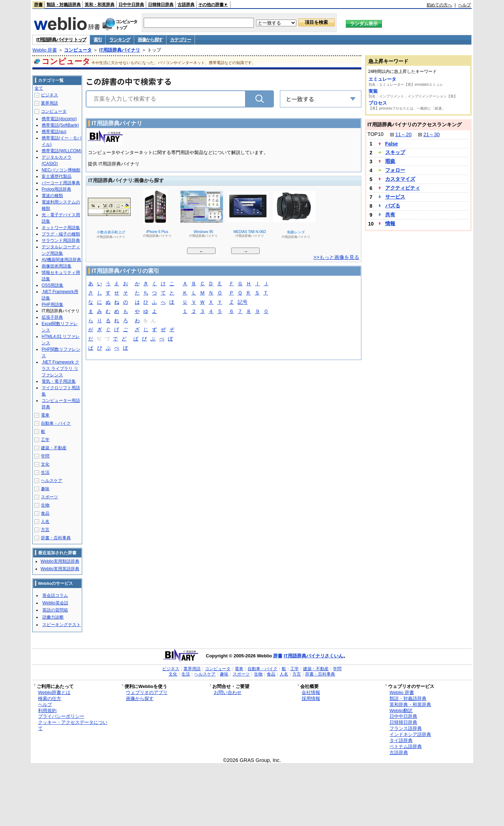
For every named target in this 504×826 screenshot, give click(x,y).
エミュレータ (382, 79)
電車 (45, 415)
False (392, 144)
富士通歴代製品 (57, 176)
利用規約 (47, 711)
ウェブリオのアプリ (147, 692)
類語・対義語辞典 (64, 5)
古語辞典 (186, 5)
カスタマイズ (400, 179)
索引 (98, 40)
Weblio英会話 (55, 603)
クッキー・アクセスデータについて (73, 725)
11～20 (403, 134)
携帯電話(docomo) (59, 119)
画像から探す (150, 40)
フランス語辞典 (406, 728)
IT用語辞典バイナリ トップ (61, 40)
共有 (390, 215)
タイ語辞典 (401, 740)
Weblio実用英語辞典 (60, 569)
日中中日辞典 (131, 5)
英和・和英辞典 (100, 5)
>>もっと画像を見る (336, 257)
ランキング (120, 40)
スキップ (395, 152)
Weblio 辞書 (45, 50)
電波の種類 (52, 196)
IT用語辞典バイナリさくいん (314, 656)
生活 (45, 472)
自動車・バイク (56, 423)
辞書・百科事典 (56, 538)
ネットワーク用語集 (61, 228)
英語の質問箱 (55, 610)
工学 (45, 440)
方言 (45, 530)
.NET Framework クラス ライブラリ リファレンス (60, 369)
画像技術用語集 (57, 266)
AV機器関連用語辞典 (61, 260)
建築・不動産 (54, 448)
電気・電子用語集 (59, 381)
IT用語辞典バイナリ (120, 50)
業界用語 (49, 103)
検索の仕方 (50, 698)
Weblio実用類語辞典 (60, 561)
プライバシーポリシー (61, 716)
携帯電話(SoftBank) (60, 125)
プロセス (378, 103)
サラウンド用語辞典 (61, 240)
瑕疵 (390, 161)
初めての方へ (439, 5)
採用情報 (311, 698)
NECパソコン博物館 (61, 170)
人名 (45, 521)
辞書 (38, 5)
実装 (373, 91)
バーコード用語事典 (61, 183)
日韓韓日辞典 (161, 5)
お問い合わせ (228, 692)
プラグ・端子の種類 (61, 234)
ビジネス (49, 95)
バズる (393, 206)
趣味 (45, 489)
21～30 (431, 134)
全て (39, 88)
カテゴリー (181, 40)
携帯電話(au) (54, 132)
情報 (390, 223)
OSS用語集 (52, 285)
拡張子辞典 (52, 317)
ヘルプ (465, 5)
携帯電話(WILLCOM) (62, 151)
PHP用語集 (52, 305)
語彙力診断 (53, 617)
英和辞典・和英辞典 (410, 705)
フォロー (395, 170)
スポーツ (49, 497)
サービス (395, 197)
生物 (45, 505)
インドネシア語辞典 (410, 734)
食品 (45, 513)
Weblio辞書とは (54, 692)
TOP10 (375, 134)
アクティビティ (403, 188)
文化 (45, 464)
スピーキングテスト (62, 625)
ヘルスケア (52, 481)
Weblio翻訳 (401, 711)
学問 (45, 456)
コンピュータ (78, 50)
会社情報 (311, 692)
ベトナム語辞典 (406, 746)
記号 (243, 303)
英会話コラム (55, 595)
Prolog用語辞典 (56, 189)
